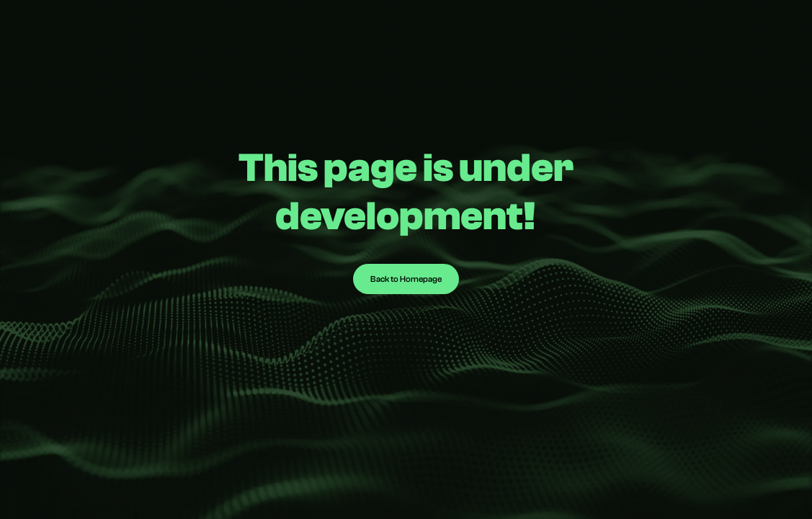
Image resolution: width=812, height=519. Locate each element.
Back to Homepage (406, 279)
